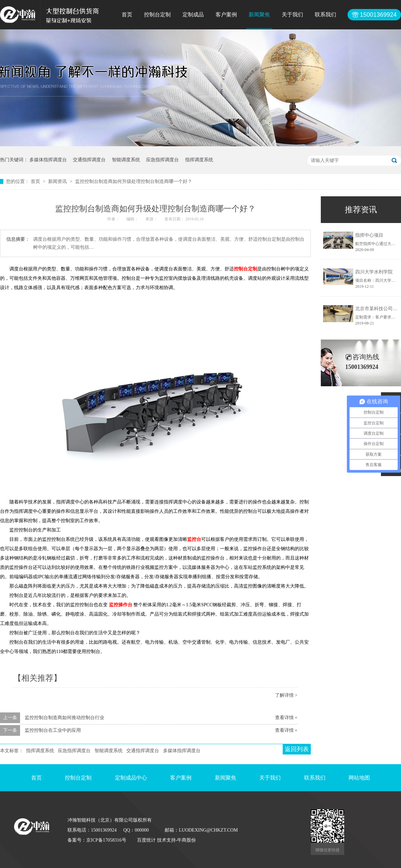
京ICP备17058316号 (106, 840)
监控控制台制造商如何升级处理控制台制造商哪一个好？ (134, 181)
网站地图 (359, 778)
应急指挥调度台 (162, 160)
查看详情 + (286, 718)
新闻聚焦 (259, 15)
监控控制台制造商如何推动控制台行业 (64, 718)
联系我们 (325, 15)
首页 (127, 15)
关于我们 (292, 15)
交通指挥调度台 (89, 160)
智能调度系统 (126, 160)
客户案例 (226, 15)
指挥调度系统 (199, 160)
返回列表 (297, 749)
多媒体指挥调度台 (48, 160)
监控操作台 (121, 605)
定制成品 (193, 15)
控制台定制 (157, 15)
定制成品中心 (131, 778)
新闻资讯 (58, 181)
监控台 (194, 539)
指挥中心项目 (369, 235)
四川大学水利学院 (374, 272)
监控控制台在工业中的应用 (53, 730)
